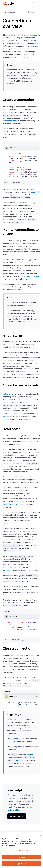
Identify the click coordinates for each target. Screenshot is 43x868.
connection (11, 757)
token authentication (31, 276)
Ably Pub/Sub (10, 12)
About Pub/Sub (21, 75)
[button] (37, 12)
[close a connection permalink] (34, 648)
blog (18, 810)
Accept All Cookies (21, 864)
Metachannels (9, 394)
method (10, 504)
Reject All (21, 857)
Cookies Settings (21, 850)
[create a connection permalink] (36, 100)
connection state (21, 57)
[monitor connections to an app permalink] (15, 234)
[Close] (40, 835)
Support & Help (17, 816)
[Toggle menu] (39, 4)
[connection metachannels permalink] (4, 389)
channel (35, 43)
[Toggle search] (33, 4)
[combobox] (21, 148)
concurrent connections (26, 669)
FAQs (10, 810)
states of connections (22, 243)
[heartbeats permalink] (22, 429)
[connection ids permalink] (25, 336)
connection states (10, 121)
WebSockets (31, 40)
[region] (21, 850)
